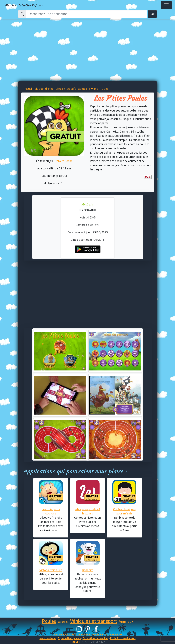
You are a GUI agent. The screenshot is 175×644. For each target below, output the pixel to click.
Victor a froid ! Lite (51, 570)
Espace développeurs (69, 638)
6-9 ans (93, 89)
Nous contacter (48, 638)
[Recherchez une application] (87, 14)
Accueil (28, 89)
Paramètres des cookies (95, 638)
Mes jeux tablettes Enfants (24, 5)
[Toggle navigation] (166, 5)
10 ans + (105, 89)
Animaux (126, 621)
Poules (49, 621)
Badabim (88, 570)
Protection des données (123, 638)
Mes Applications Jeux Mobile (88, 634)
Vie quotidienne (44, 89)
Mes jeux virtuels (113, 634)
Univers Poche (64, 161)
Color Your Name (62, 634)
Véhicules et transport (93, 621)
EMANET (75, 642)
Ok (153, 14)
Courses (63, 622)
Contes (83, 89)
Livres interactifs (66, 89)
